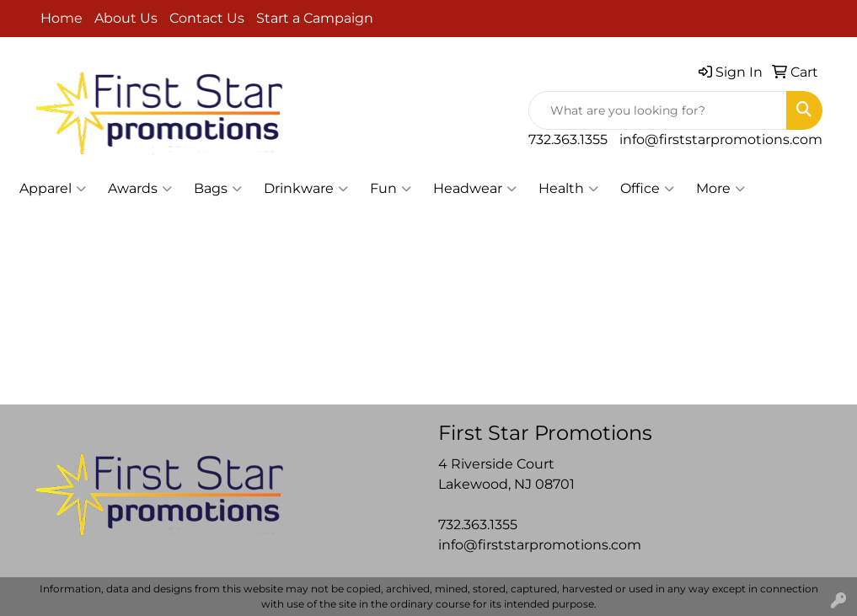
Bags (218, 189)
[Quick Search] (658, 110)
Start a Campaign (315, 18)
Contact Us (207, 18)
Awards (140, 189)
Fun (391, 189)
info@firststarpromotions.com (721, 139)
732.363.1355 (568, 139)
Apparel (53, 189)
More (720, 189)
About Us (126, 18)
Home (62, 18)
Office (647, 189)
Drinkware (306, 189)
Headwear (475, 189)
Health (568, 189)
